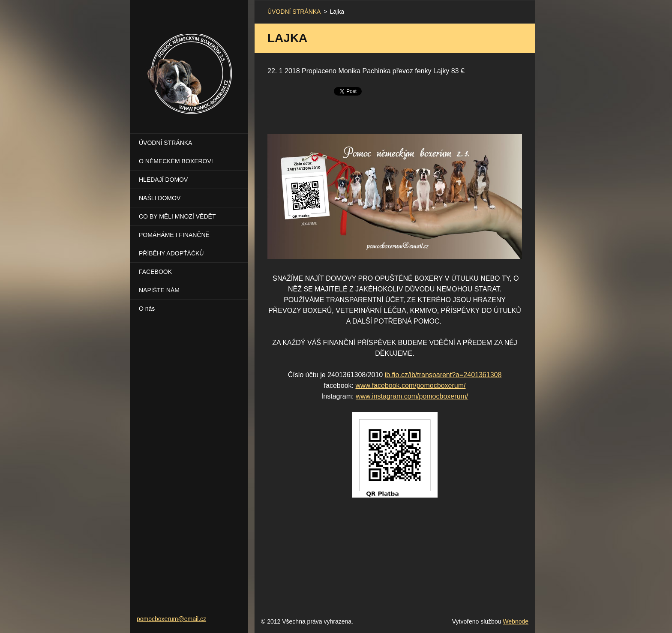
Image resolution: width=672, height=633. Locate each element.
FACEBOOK (155, 272)
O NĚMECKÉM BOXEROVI (176, 161)
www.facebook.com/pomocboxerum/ (410, 385)
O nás (147, 309)
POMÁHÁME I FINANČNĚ (174, 235)
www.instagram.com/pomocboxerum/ (412, 396)
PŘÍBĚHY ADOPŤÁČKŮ (171, 253)
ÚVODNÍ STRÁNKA (165, 143)
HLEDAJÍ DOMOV (163, 180)
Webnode (516, 621)
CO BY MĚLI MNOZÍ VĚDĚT (177, 216)
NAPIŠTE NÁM (159, 290)
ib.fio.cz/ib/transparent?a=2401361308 (443, 375)
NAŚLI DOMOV (160, 198)
